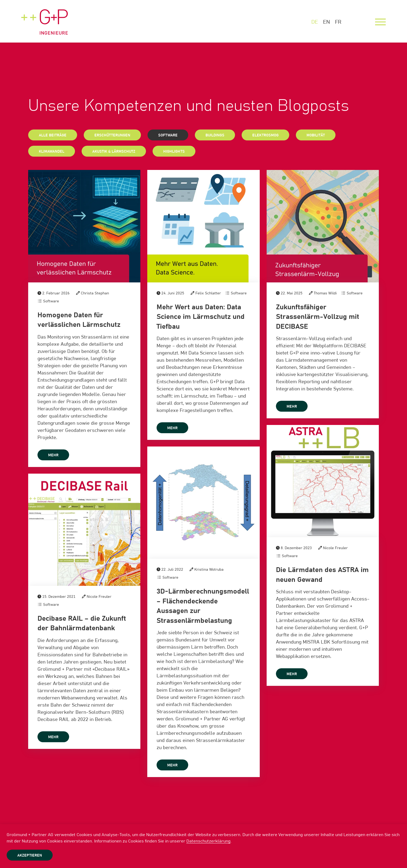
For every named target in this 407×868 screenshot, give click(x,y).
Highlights (174, 152)
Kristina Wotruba (209, 570)
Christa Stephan (95, 293)
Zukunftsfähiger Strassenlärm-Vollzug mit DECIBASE (318, 317)
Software (168, 135)
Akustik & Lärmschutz (114, 152)
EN (326, 22)
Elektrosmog (265, 135)
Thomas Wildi (325, 293)
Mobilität (316, 135)
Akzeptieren (30, 856)
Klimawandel (52, 152)
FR (338, 22)
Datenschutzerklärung (208, 841)
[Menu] (380, 22)
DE (315, 22)
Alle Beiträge (53, 135)
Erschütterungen (112, 135)
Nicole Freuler (335, 548)
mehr (53, 455)
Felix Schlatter (208, 293)
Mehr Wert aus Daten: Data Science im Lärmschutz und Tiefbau (201, 317)
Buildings (215, 135)
